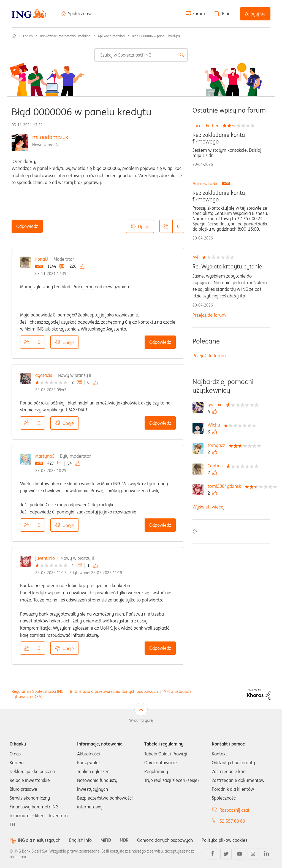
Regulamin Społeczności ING (38, 691)
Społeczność (80, 14)
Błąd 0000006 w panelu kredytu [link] (156, 36)
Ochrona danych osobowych (165, 840)
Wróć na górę (141, 720)
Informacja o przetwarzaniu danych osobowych (114, 691)
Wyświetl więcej (208, 507)
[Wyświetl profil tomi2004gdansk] (226, 486)
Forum (199, 14)
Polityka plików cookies (224, 840)
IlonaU (42, 259)
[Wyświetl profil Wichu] (215, 425)
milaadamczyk (50, 137)
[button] (166, 226)
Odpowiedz (27, 226)
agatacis (44, 375)
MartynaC (45, 456)
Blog (226, 14)
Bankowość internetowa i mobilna (65, 36)
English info (80, 840)
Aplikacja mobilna (111, 36)
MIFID (106, 840)
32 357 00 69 (232, 821)
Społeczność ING (14, 36)
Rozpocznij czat (234, 810)
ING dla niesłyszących (39, 840)
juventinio (45, 558)
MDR (124, 840)
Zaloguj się (255, 14)
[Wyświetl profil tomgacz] (218, 445)
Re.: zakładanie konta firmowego (219, 138)
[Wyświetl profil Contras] (216, 466)
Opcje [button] (144, 227)
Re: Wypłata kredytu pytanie (227, 267)
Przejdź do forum (209, 315)
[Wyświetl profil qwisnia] (216, 404)
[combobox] (141, 55)
